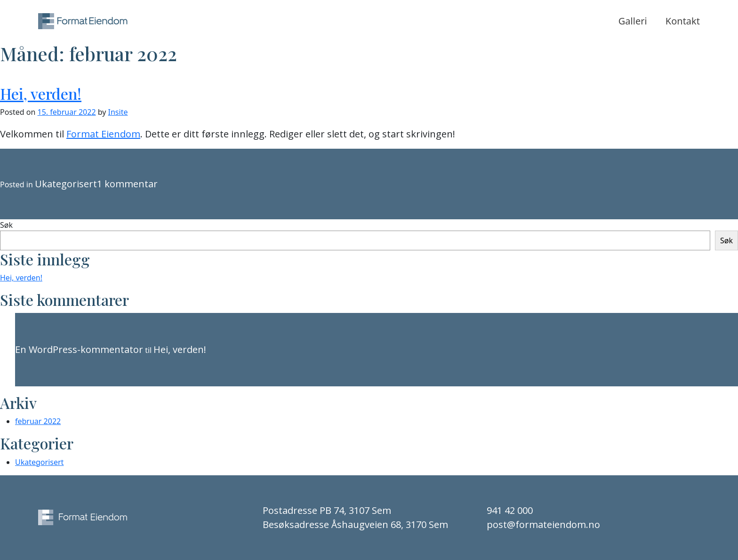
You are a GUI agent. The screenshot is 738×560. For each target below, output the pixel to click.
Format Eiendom (103, 134)
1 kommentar (127, 184)
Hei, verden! (41, 93)
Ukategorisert (66, 184)
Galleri (633, 21)
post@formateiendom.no (543, 524)
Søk (6, 225)
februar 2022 (38, 421)
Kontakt (683, 21)
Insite (118, 112)
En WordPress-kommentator (79, 349)
